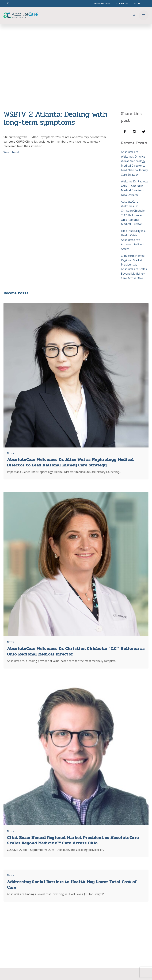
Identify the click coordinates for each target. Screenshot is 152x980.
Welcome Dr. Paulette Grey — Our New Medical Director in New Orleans (135, 188)
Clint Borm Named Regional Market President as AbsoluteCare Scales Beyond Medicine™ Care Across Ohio (134, 267)
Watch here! (11, 152)
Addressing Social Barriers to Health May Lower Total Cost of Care (72, 885)
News (10, 453)
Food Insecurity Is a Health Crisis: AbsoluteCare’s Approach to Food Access (133, 240)
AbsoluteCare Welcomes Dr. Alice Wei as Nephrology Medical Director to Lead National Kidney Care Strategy (134, 163)
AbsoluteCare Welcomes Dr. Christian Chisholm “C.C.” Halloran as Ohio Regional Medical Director (133, 213)
